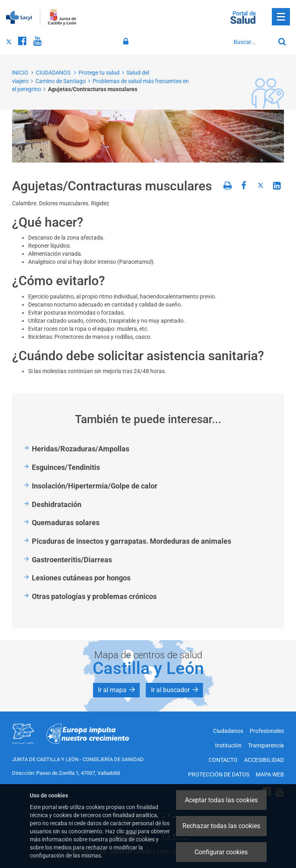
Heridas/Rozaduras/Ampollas (81, 449)
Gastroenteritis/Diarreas (72, 560)
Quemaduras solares (66, 523)
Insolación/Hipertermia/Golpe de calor (95, 486)
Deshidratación (57, 504)
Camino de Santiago (61, 81)
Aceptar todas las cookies (221, 800)
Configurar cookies (221, 852)
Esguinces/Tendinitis (66, 467)
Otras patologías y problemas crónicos (94, 596)
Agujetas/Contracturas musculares (93, 89)
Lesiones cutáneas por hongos (81, 578)
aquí (131, 831)
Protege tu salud (99, 73)
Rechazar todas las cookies (221, 826)
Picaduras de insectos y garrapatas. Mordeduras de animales (131, 541)
